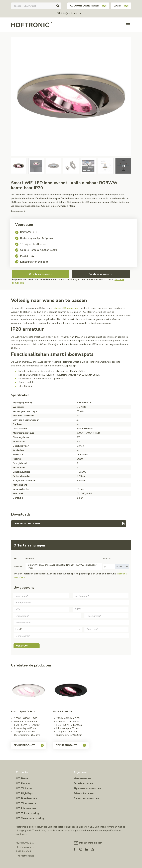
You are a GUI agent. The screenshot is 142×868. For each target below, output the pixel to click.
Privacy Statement (84, 793)
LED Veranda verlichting (30, 818)
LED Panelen (23, 783)
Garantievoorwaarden (86, 798)
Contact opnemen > (101, 274)
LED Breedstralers (26, 798)
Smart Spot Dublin (23, 712)
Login (121, 6)
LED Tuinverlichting (27, 813)
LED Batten (23, 778)
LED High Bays (24, 793)
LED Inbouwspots (26, 808)
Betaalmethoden (83, 783)
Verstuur (27, 646)
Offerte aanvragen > (41, 274)
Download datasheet (28, 524)
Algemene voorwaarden (87, 788)
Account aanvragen (88, 6)
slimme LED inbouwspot (67, 308)
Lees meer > (18, 211)
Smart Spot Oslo (64, 712)
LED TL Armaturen (27, 803)
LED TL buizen (24, 788)
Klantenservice (82, 778)
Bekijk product (29, 745)
